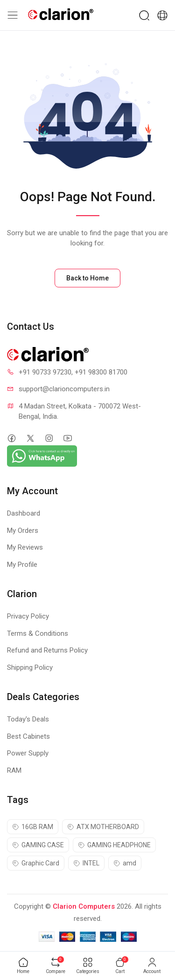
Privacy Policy (28, 616)
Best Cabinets (28, 736)
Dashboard (24, 513)
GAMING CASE (38, 845)
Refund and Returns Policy (47, 650)
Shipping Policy (30, 667)
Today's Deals (28, 719)
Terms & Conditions (38, 633)
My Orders (23, 531)
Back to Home (87, 278)
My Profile (22, 565)
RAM (14, 770)
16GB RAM (33, 827)
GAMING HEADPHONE (114, 845)
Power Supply (28, 753)
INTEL (86, 863)
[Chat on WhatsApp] (42, 456)
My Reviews (25, 547)
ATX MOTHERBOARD (103, 827)
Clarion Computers (84, 906)
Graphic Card (36, 863)
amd (125, 863)
